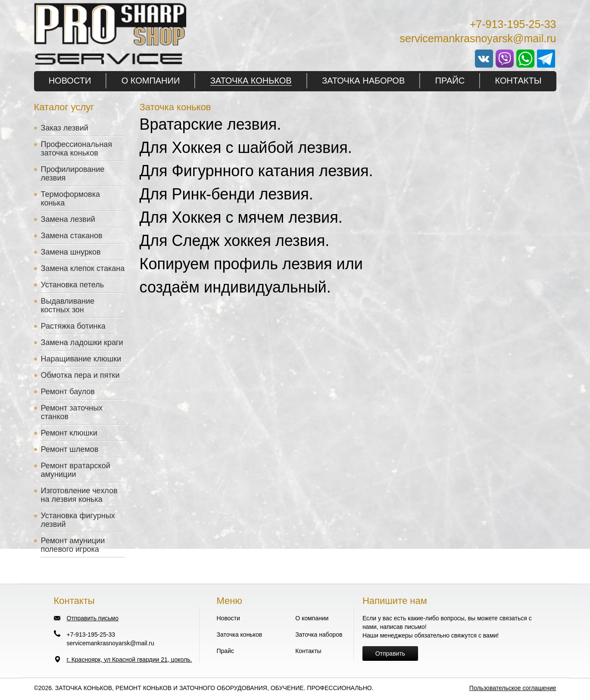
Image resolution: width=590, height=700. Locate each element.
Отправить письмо (93, 618)
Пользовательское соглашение (513, 688)
